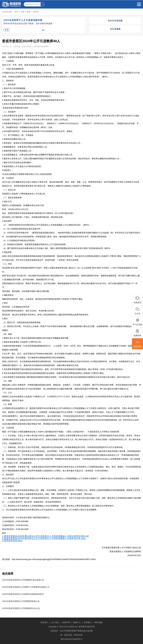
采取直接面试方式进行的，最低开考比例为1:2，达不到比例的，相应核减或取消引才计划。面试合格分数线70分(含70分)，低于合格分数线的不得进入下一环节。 (70, 285)
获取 (115, 21)
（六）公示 (7, 393)
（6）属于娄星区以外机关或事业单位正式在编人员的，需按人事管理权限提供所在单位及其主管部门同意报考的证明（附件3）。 (58, 248)
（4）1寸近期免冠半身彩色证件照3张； (19, 240)
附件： (5, 533)
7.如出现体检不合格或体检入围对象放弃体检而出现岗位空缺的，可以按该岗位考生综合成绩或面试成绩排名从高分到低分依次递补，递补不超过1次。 (67, 377)
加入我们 (55, 622)
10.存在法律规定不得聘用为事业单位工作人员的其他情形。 (28, 174)
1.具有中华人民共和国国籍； (15, 88)
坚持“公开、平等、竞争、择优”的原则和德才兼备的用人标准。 (29, 65)
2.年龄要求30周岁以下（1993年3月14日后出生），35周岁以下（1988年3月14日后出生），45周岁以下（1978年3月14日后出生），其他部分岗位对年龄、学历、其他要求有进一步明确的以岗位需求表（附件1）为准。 (70, 125)
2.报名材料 (7, 221)
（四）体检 (7, 334)
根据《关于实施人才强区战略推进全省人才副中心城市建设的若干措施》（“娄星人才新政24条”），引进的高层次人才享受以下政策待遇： (62, 432)
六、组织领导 (8, 475)
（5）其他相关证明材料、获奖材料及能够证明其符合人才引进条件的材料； (35, 244)
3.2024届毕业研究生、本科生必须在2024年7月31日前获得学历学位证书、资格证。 (38, 131)
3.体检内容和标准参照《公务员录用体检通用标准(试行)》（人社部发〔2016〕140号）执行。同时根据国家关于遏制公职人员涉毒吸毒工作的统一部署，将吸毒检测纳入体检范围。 (71, 348)
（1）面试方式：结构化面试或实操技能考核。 (22, 322)
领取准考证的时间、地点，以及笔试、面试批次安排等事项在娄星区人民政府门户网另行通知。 (43, 299)
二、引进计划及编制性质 (13, 69)
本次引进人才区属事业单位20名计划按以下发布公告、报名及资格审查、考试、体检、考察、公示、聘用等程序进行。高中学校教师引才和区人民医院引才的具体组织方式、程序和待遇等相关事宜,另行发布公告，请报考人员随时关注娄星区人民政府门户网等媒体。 (71, 184)
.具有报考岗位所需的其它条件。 (16, 108)
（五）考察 (7, 381)
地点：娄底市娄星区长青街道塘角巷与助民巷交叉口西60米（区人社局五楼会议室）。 (39, 213)
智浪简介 (44, 622)
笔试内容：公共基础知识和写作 (16, 307)
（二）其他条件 (9, 112)
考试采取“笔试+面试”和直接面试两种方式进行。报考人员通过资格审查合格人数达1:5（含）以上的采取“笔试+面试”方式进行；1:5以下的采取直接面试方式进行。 (70, 270)
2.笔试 (5, 303)
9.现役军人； (8, 170)
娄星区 (36, 12)
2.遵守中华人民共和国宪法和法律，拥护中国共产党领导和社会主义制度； (34, 92)
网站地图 (99, 622)
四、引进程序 (8, 178)
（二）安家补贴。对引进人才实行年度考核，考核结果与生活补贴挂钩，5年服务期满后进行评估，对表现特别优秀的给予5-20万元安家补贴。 (63, 447)
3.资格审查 (7, 252)
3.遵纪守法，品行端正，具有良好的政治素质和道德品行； (27, 96)
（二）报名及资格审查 (12, 198)
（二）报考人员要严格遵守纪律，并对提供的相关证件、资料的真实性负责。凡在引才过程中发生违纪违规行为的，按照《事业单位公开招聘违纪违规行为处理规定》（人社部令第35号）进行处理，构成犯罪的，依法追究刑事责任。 (71, 500)
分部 (22, 12)
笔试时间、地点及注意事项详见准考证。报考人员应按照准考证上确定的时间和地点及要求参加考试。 (46, 315)
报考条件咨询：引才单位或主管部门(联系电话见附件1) (26, 517)
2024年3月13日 (134, 555)
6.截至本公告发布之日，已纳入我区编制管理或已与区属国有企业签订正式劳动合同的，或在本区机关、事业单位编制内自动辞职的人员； (62, 159)
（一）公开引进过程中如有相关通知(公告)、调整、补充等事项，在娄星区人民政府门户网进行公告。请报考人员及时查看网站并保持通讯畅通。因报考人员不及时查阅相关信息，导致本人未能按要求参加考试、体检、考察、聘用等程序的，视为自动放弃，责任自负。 (71, 492)
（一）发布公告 (9, 190)
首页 (16, 12)
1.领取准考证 (8, 295)
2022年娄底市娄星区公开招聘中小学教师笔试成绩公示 (26, 587)
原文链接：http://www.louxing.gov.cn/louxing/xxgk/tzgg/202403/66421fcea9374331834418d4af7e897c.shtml (49, 559)
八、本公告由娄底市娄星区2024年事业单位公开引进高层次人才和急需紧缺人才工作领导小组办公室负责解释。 (50, 510)
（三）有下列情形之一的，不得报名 (18, 135)
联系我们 (88, 622)
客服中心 (77, 622)
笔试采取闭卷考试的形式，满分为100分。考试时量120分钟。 (29, 311)
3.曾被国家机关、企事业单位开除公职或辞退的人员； (25, 147)
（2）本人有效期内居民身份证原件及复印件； (22, 229)
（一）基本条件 (9, 84)
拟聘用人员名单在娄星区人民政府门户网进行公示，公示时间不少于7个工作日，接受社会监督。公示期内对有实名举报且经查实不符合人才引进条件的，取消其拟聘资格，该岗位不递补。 (71, 398)
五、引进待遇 (8, 428)
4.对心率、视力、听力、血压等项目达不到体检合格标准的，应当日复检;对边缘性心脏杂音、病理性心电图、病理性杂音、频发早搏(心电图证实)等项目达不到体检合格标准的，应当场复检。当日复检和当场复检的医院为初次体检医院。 (71, 356)
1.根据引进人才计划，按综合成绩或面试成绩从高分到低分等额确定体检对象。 (36, 338)
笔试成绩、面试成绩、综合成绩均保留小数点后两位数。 (27, 291)
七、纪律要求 (8, 486)
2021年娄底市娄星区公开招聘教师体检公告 (21, 601)
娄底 (29, 12)
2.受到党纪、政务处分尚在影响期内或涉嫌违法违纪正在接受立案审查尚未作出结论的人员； (42, 143)
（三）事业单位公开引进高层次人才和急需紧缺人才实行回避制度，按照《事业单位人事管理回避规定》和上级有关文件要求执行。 (59, 506)
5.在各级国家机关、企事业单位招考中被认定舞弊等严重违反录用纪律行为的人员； (38, 155)
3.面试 (5, 319)
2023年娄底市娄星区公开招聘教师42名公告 (21, 608)
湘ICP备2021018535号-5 (71, 639)
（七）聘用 (7, 404)
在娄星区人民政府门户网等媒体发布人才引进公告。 (25, 194)
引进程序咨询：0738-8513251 (15, 525)
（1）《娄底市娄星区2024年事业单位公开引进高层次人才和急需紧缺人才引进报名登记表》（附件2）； (47, 225)
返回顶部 (137, 344)
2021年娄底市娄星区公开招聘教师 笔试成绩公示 (23, 580)
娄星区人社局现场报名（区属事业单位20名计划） (24, 205)
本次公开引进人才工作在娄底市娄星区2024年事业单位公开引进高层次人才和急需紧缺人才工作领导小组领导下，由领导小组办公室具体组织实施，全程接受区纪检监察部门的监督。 (71, 480)
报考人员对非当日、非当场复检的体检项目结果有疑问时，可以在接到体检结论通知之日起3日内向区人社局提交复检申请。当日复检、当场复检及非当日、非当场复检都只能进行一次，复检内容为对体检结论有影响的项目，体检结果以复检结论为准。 (71, 363)
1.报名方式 (7, 201)
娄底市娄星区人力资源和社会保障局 (125, 551)
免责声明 (66, 622)
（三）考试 (7, 264)
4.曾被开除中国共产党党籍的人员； (18, 151)
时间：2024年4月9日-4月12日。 (16, 209)
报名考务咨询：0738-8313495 (16, 529)
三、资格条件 (8, 81)
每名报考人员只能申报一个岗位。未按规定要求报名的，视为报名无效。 (33, 217)
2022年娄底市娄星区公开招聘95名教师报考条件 (23, 594)
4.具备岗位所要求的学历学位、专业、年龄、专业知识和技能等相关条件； (34, 100)
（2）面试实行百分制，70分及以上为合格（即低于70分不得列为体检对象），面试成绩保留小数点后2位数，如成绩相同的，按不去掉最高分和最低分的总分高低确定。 (71, 328)
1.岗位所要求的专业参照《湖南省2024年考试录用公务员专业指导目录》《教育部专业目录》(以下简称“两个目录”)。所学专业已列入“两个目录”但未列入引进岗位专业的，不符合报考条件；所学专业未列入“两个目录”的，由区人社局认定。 (71, 118)
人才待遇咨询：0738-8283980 (15, 521)
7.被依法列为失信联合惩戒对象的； (18, 162)
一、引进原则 (8, 61)
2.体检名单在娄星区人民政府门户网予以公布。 (22, 342)
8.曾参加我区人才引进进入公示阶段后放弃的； (22, 166)
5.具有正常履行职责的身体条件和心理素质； (22, 104)
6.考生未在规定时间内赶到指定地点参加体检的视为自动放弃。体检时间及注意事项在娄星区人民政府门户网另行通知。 (54, 373)
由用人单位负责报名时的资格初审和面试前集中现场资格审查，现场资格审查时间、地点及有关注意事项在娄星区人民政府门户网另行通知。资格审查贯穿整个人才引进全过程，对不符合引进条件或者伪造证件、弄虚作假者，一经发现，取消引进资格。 (71, 258)
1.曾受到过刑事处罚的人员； (15, 139)
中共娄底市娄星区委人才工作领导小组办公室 (121, 548)
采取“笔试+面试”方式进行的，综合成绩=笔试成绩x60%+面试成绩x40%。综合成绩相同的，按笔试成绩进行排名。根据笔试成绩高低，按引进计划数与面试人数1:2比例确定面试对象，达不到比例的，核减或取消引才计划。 (71, 278)
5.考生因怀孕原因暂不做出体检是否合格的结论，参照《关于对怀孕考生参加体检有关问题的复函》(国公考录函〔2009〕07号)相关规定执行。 (64, 369)
